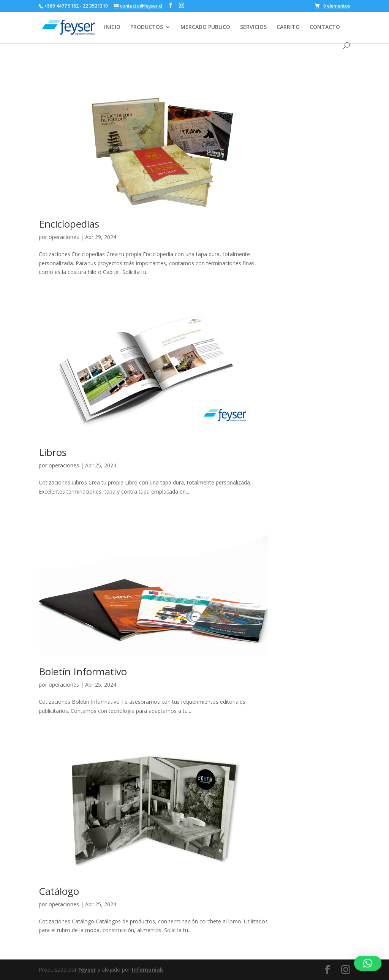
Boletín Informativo (83, 671)
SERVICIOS (253, 27)
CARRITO (288, 27)
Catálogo (59, 891)
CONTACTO (325, 27)
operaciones (64, 237)
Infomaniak (148, 970)
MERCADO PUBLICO (205, 27)
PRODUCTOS (147, 27)
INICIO (112, 27)
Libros (53, 452)
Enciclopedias (69, 224)
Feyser (87, 970)
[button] (368, 963)
